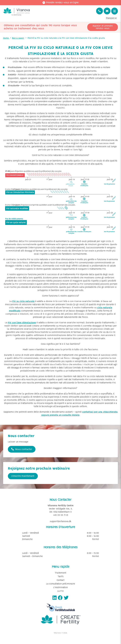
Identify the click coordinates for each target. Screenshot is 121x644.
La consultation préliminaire (61, 584)
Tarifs (61, 577)
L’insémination (60, 588)
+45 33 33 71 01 (61, 515)
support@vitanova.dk (61, 522)
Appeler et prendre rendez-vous (103, 27)
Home (6, 38)
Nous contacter (22, 449)
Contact (60, 580)
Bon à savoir (18, 38)
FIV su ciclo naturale (23, 301)
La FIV (60, 591)
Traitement (60, 573)
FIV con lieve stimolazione (22, 323)
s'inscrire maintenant (23, 476)
